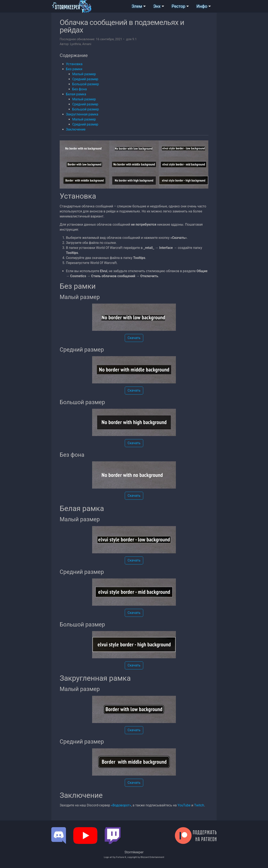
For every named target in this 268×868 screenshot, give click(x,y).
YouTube (184, 805)
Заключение (76, 129)
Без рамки (74, 69)
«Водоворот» (121, 805)
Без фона (79, 89)
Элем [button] (137, 6)
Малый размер (84, 74)
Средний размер (85, 79)
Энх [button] (157, 6)
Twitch (199, 805)
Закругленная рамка (82, 114)
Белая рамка (76, 94)
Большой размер (86, 84)
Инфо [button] (202, 6)
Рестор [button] (178, 6)
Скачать (134, 338)
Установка (74, 64)
